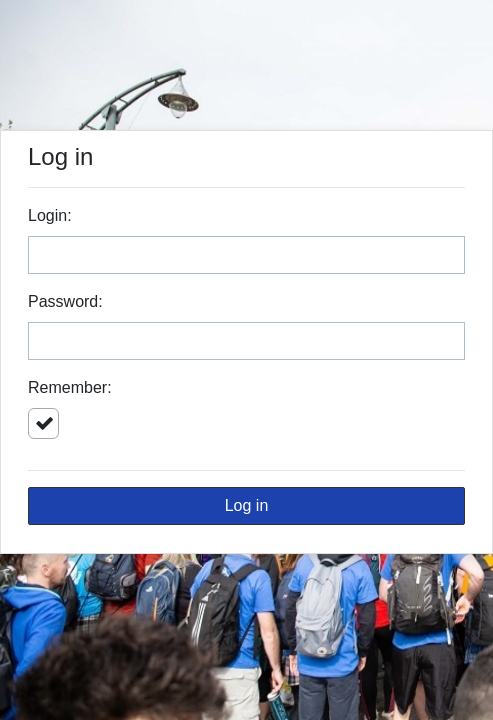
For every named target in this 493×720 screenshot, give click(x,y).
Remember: (70, 387)
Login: (50, 215)
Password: (65, 301)
